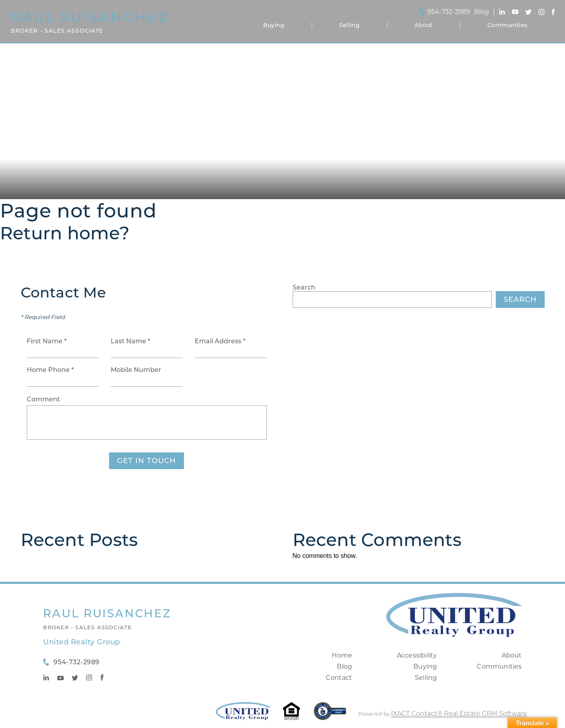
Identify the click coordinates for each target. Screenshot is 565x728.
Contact (339, 678)
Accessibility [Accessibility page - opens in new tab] (417, 655)
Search (304, 287)
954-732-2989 (449, 12)
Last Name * (130, 341)
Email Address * (220, 341)
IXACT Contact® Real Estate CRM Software (459, 713)
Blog (344, 666)
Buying (274, 25)
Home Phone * (50, 370)
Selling (349, 25)
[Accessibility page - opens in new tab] (330, 715)
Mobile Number (136, 370)
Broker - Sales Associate (87, 627)
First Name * (47, 341)
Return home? (65, 233)
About (423, 25)
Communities (507, 25)
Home (342, 655)
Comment (43, 399)
